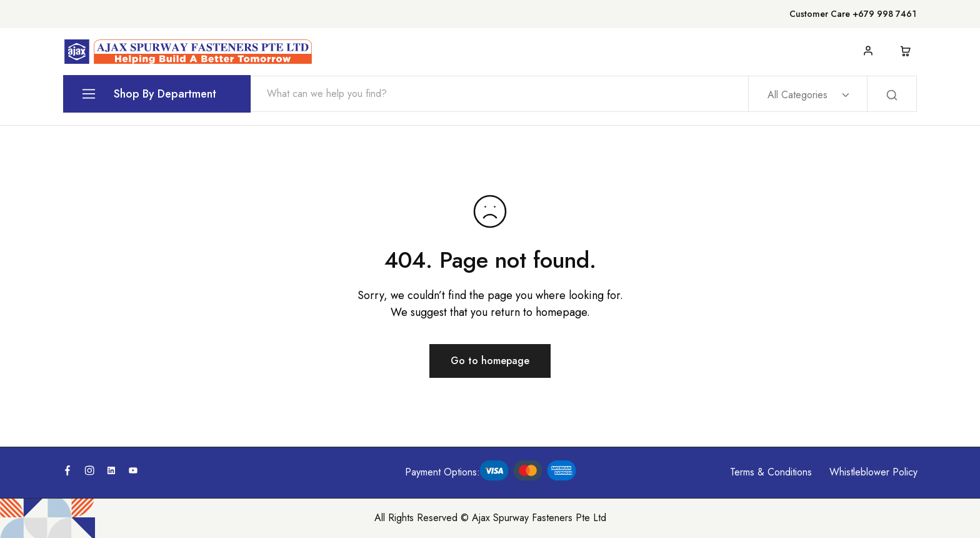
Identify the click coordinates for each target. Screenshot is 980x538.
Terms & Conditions (771, 472)
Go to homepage (490, 361)
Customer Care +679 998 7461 (853, 14)
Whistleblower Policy (873, 472)
